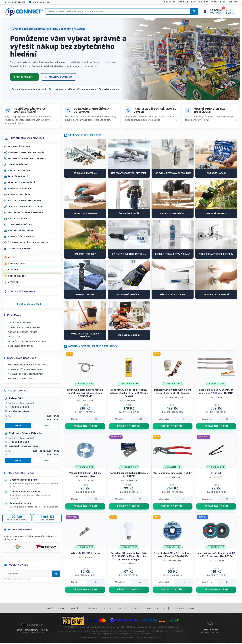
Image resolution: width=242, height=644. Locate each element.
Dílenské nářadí (18, 166)
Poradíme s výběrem (58, 78)
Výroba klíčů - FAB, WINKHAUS (25, 371)
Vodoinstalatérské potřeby (25, 214)
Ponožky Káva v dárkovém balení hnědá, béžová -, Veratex (172, 393)
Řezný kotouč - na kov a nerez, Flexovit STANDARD (173, 556)
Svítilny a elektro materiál (25, 202)
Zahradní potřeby (19, 196)
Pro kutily (170, 2)
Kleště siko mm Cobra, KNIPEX (172, 475)
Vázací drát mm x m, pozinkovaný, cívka (85, 476)
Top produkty (17, 277)
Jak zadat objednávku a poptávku (28, 366)
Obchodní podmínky (20, 324)
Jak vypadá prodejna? (21, 380)
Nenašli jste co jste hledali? (26, 376)
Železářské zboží (19, 178)
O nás (214, 2)
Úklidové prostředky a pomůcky (28, 244)
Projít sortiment (24, 78)
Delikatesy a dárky (20, 250)
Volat (18, 427)
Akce (11, 259)
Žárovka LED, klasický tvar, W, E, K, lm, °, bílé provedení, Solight (129, 558)
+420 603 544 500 (15, 2)
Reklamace (14, 338)
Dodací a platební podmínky (25, 329)
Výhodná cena (17, 265)
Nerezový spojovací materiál (26, 154)
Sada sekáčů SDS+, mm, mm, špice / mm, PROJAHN (216, 393)
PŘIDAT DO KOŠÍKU (85, 428)
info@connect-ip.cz (40, 2)
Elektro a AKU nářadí (21, 184)
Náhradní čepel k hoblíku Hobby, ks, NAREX (129, 476)
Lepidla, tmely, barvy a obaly (26, 208)
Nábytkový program (21, 232)
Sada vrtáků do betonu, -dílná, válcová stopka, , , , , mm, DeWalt (129, 395)
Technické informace (21, 348)
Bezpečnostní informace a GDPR (27, 343)
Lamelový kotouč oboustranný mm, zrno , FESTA (216, 556)
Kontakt (233, 2)
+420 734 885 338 (19, 444)
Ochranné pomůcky (20, 226)
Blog (223, 2)
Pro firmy (203, 2)
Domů (50, 610)
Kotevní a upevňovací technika (27, 160)
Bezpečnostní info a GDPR (184, 610)
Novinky (13, 271)
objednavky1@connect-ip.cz (23, 448)
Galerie (122, 610)
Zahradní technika (19, 190)
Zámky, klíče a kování (21, 238)
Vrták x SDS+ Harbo (85, 555)
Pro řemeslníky (187, 2)
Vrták (216, 475)
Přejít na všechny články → (31, 306)
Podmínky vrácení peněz (22, 334)
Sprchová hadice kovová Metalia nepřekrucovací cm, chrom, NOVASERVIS (85, 395)
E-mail (46, 427)
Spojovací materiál (20, 148)
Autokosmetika (17, 220)
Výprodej (14, 284)
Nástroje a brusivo (20, 172)
